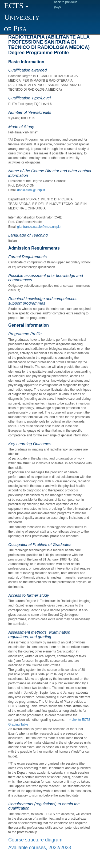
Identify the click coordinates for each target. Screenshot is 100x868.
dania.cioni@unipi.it (31, 190)
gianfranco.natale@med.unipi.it (39, 227)
